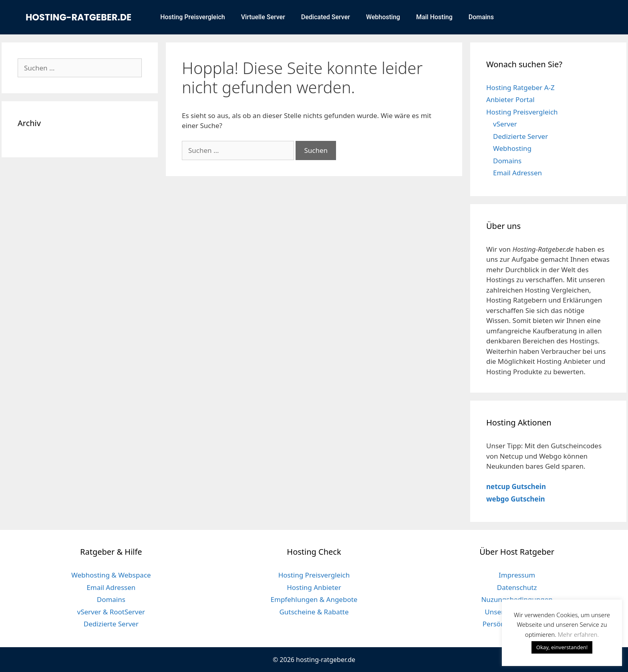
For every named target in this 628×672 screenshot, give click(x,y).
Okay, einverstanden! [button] (562, 647)
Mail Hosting (434, 17)
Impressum (517, 575)
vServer (505, 124)
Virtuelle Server (263, 17)
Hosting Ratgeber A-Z (520, 87)
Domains (481, 17)
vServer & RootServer (111, 612)
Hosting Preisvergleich (193, 17)
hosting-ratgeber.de (78, 17)
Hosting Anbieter (314, 587)
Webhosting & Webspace (111, 575)
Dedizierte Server (520, 136)
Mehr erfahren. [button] (578, 634)
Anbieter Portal (510, 99)
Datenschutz (517, 587)
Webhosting (383, 17)
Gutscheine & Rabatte (314, 612)
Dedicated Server (326, 17)
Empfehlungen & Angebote (314, 599)
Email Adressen (517, 173)
